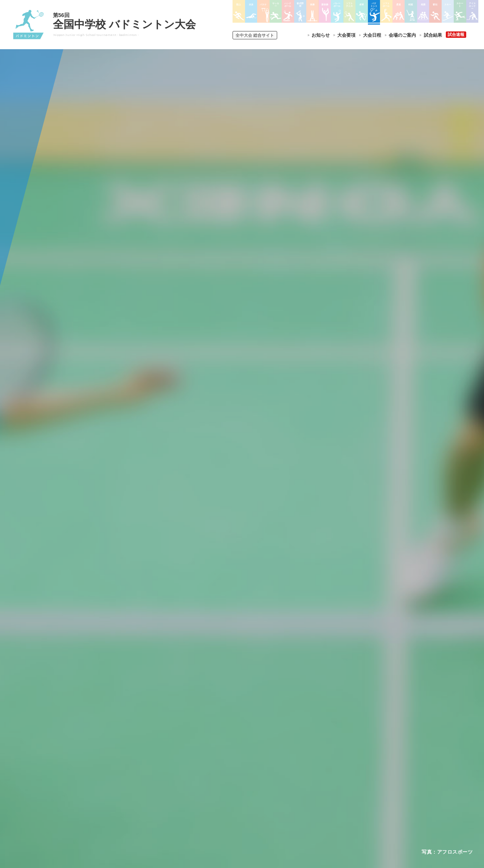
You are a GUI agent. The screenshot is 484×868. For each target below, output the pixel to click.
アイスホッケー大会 (339, 789)
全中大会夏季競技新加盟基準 (155, 759)
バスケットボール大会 (231, 759)
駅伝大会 (327, 759)
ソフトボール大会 (279, 789)
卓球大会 (270, 769)
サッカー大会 (222, 769)
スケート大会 (332, 779)
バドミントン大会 (279, 779)
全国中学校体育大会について (157, 718)
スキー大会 (330, 769)
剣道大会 (327, 740)
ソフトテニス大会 (279, 759)
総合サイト (255, 35)
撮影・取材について (146, 769)
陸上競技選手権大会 (228, 740)
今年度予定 (137, 740)
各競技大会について (230, 718)
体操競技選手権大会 (228, 798)
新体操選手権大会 (279, 740)
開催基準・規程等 (143, 750)
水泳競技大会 (222, 750)
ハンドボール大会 (226, 779)
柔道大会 (270, 798)
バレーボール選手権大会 (286, 750)
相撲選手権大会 (334, 750)
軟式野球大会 (222, 789)
